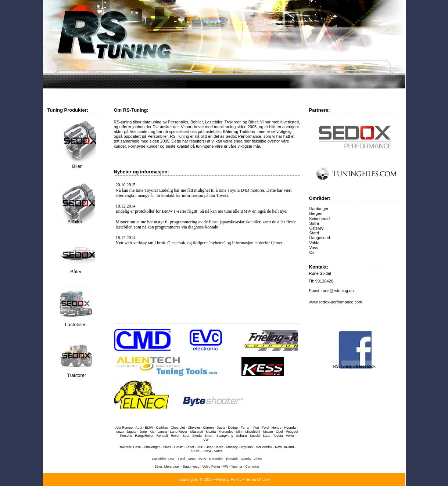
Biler (76, 166)
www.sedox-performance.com (336, 302)
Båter (76, 272)
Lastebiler (75, 325)
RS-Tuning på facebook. (355, 366)
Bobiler (74, 222)
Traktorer (76, 375)
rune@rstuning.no (338, 291)
